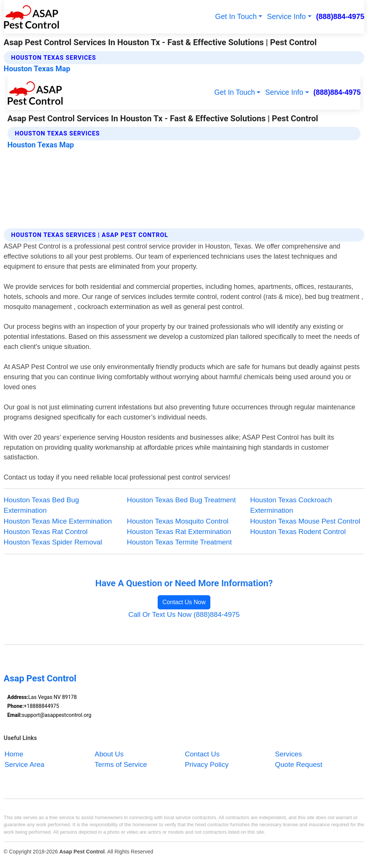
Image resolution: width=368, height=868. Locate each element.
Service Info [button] (287, 16)
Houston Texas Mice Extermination (58, 521)
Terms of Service (121, 765)
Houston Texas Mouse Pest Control (305, 521)
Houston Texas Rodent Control (298, 532)
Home (14, 754)
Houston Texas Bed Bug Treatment (182, 500)
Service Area (24, 765)
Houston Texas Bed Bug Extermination (41, 505)
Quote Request (299, 765)
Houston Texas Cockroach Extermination (291, 505)
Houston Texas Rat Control (46, 532)
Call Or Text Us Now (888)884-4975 (184, 614)
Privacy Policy (207, 765)
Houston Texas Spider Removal (53, 542)
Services (288, 754)
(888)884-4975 (340, 16)
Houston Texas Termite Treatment (180, 542)
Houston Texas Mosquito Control (178, 521)
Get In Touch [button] (236, 16)
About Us (109, 754)
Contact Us (202, 754)
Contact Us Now (184, 602)
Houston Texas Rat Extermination (179, 532)
